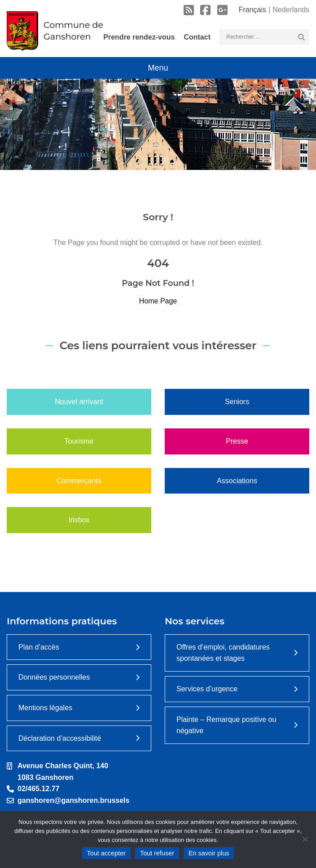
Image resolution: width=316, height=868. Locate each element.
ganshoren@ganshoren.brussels (73, 800)
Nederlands (291, 10)
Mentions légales (45, 708)
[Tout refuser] (305, 839)
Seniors (237, 402)
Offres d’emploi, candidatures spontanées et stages (223, 653)
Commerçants (79, 481)
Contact (197, 37)
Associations (237, 481)
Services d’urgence (207, 689)
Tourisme (79, 441)
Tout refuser (157, 853)
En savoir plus (209, 853)
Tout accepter (106, 853)
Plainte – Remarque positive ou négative (226, 725)
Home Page (158, 301)
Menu (158, 68)
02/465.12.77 (38, 789)
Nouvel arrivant (79, 402)
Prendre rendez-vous (139, 37)
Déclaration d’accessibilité (60, 738)
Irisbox (79, 520)
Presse (237, 441)
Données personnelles (54, 677)
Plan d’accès (39, 647)
